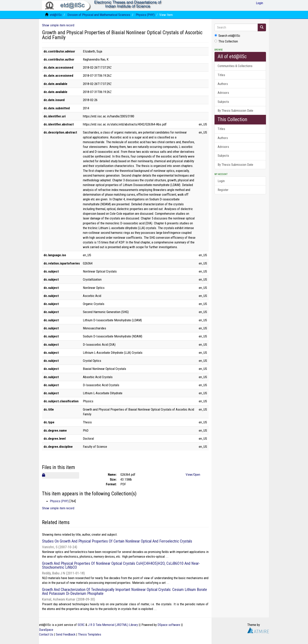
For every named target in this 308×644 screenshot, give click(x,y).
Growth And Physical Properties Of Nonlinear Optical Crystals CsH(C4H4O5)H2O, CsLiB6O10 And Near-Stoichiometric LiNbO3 (121, 565)
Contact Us (46, 634)
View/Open (193, 474)
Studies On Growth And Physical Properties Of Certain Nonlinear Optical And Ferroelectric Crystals (117, 541)
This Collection (226, 41)
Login (221, 181)
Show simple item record (58, 25)
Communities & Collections (235, 66)
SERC (81, 625)
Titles (221, 75)
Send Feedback (66, 634)
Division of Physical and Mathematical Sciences (99, 15)
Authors (223, 84)
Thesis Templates (90, 634)
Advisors (223, 93)
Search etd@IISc (227, 36)
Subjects (223, 102)
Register (223, 190)
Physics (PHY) (145, 15)
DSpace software (169, 625)
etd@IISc (56, 15)
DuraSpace (46, 630)
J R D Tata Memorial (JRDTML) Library (113, 625)
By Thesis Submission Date (235, 111)
